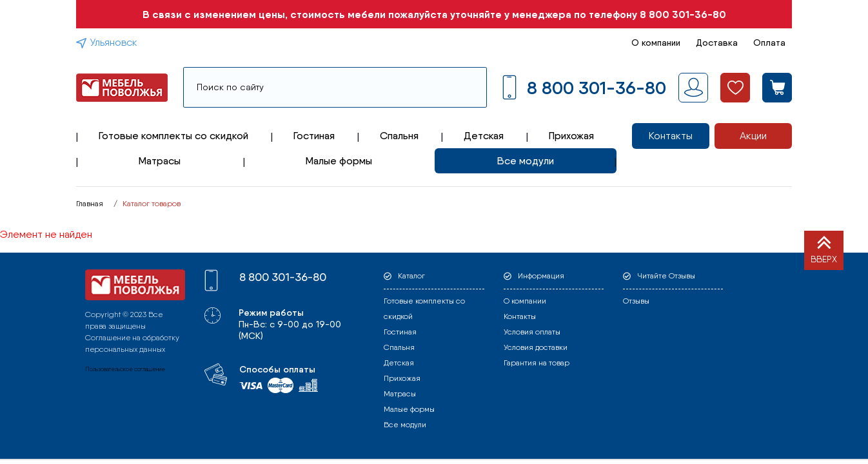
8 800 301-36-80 (683, 14)
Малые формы (339, 161)
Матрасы (160, 161)
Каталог (411, 276)
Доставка (717, 43)
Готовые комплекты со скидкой (173, 136)
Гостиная (314, 136)
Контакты (671, 136)
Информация (541, 276)
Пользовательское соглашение (125, 369)
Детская (484, 136)
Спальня (399, 136)
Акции (753, 136)
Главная (90, 204)
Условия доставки (536, 347)
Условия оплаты (532, 332)
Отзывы (636, 301)
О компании (656, 43)
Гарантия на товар (537, 363)
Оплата (769, 43)
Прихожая (571, 136)
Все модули (526, 161)
